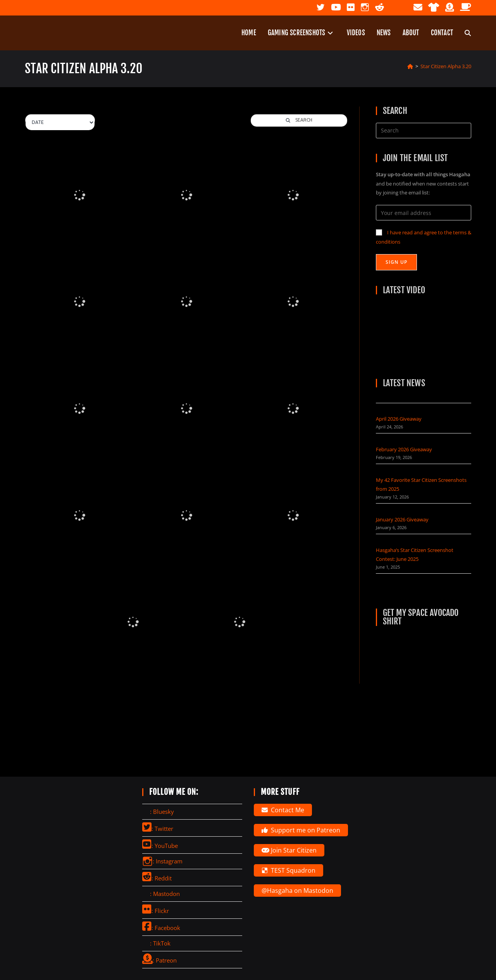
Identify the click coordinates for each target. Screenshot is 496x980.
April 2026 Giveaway (399, 419)
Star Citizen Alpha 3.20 (446, 66)
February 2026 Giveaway (404, 449)
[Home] (410, 66)
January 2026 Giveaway (402, 519)
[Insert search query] (424, 131)
